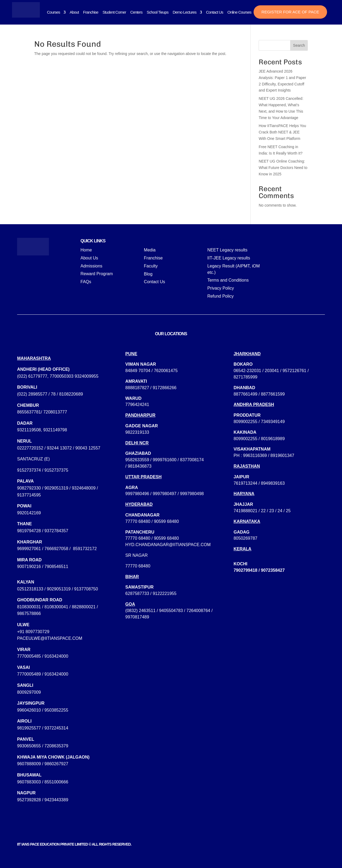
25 (288, 511)
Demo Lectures (184, 12)
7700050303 (62, 376)
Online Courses (239, 12)
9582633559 (137, 460)
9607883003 (29, 782)
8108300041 (56, 607)
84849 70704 (138, 371)
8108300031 (29, 607)
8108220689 (71, 394)
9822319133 (137, 432)
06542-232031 (247, 371)
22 (263, 511)
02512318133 (30, 589)
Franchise (91, 12)
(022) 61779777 (32, 376)
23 (272, 511)
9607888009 (29, 764)
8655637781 (29, 412)
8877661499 (245, 394)
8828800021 (84, 607)
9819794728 (29, 531)
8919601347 (282, 455)
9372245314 (56, 728)
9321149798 (55, 430)
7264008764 (198, 611)
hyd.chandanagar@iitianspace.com (168, 545)
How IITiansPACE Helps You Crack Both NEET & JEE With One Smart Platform (282, 132)
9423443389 (56, 800)
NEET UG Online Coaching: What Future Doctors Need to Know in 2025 (283, 168)
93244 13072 (59, 448)
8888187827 (137, 388)
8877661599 (273, 394)
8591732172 (85, 549)
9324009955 (86, 376)
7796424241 (137, 405)
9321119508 (29, 430)
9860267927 (56, 764)
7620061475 (166, 371)
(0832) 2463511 (140, 611)
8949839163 (273, 483)
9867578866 (29, 613)
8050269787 (245, 538)
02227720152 (30, 448)
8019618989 (273, 439)
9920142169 (29, 513)
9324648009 (84, 488)
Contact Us (215, 12)
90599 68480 (166, 521)
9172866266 (164, 388)
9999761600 (164, 460)
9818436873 (140, 466)
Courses (54, 12)
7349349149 (273, 422)
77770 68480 (138, 521)
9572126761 (295, 371)
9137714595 (29, 495)
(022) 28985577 (32, 394)
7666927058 (56, 549)
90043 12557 (88, 448)
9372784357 (56, 531)
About (74, 12)
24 (280, 511)
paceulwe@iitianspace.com (50, 638)
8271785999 (245, 377)
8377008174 (192, 460)
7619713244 (245, 483)
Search (299, 45)
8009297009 (29, 692)
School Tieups (158, 12)
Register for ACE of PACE (290, 12)
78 (53, 394)
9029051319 (56, 488)
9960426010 (29, 710)
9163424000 (56, 656)
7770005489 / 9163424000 (43, 674)
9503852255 (56, 710)
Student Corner (114, 12)
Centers (136, 12)
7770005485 (29, 656)
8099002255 (245, 422)
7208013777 (55, 412)
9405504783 (171, 611)
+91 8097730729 (33, 632)
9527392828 (29, 800)
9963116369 (255, 455)
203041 (272, 371)
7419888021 (245, 511)
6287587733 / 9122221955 (151, 593)
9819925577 (29, 728)
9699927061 (29, 549)
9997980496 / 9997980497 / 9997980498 (165, 494)
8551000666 (56, 782)
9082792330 (29, 488)
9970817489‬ (137, 617)
